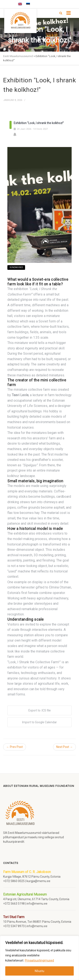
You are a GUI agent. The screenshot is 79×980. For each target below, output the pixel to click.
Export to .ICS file (40, 710)
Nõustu (39, 971)
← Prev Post (15, 747)
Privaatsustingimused (39, 960)
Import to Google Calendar (39, 722)
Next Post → (64, 747)
